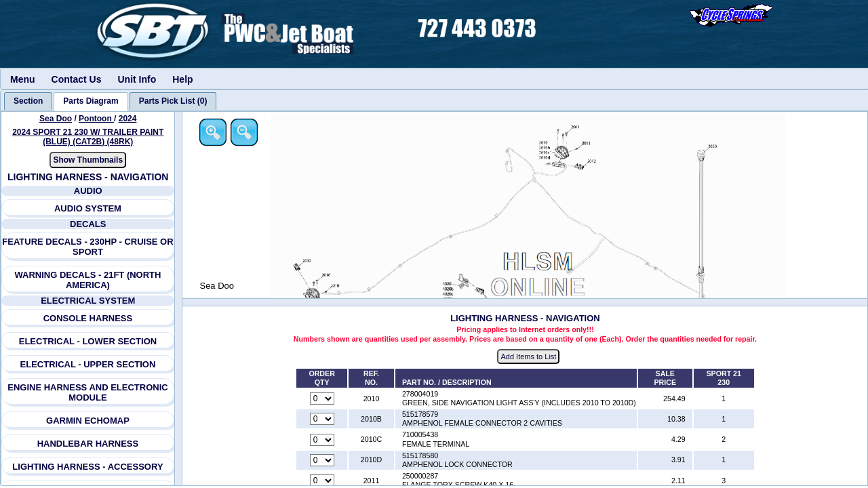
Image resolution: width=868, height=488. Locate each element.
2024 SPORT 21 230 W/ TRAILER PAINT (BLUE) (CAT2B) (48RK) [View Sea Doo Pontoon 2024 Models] (88, 137)
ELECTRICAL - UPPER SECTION (88, 364)
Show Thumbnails (88, 160)
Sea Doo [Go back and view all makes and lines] (56, 119)
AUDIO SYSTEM (88, 208)
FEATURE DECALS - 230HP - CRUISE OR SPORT (88, 247)
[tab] (28, 101)
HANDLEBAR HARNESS (88, 444)
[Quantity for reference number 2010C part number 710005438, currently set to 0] (323, 440)
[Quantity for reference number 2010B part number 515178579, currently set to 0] (323, 420)
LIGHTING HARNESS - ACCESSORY (88, 467)
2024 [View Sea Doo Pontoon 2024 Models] (128, 119)
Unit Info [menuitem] (137, 79)
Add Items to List (530, 357)
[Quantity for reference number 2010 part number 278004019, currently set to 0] (323, 399)
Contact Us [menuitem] (77, 79)
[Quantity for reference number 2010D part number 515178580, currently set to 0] (323, 460)
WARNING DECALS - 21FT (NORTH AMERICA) (88, 280)
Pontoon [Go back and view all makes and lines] (96, 119)
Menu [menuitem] (23, 79)
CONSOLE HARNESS (88, 318)
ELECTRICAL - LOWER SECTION (88, 341)
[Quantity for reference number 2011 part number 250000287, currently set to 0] (323, 481)
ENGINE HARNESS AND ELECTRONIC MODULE (88, 392)
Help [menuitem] (182, 79)
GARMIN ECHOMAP (88, 421)
